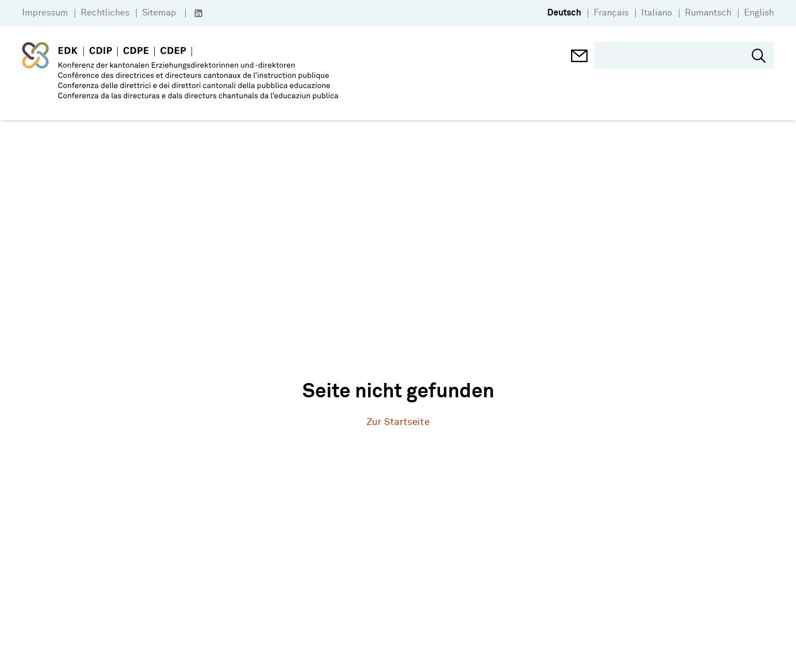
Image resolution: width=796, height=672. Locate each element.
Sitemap (159, 13)
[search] (676, 56)
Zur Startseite (398, 422)
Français (611, 13)
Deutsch (564, 13)
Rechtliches (105, 13)
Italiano (657, 13)
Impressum (45, 13)
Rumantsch (708, 13)
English (759, 13)
